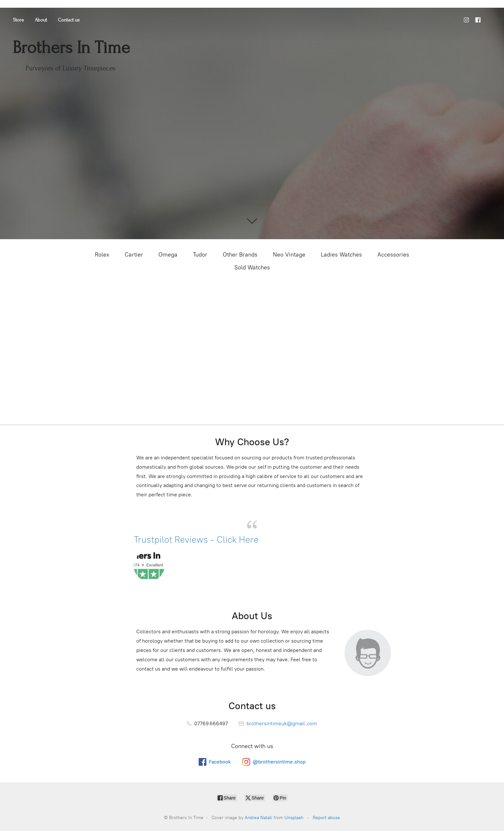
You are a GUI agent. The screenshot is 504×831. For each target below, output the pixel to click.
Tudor (200, 255)
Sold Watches (252, 267)
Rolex (102, 255)
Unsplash (294, 818)
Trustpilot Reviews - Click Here (197, 539)
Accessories (393, 255)
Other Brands (240, 255)
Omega (168, 255)
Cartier (134, 255)
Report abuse (326, 818)
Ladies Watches (341, 255)
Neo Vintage (289, 255)
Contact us (69, 20)
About (41, 20)
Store (18, 20)
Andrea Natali (258, 818)
